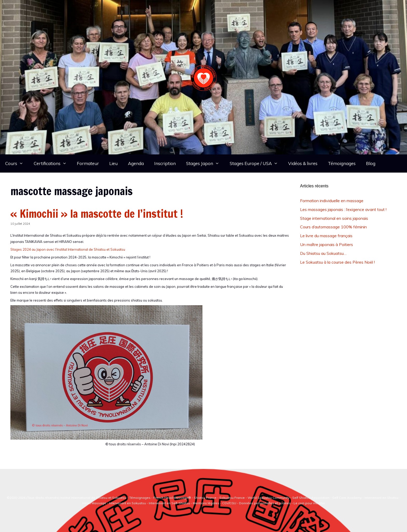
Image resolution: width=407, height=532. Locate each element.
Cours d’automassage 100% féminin (333, 227)
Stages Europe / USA (256, 163)
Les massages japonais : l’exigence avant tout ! (343, 209)
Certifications (53, 163)
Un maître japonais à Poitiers (327, 244)
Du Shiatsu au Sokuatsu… (323, 253)
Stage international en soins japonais (334, 218)
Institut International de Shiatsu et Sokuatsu (93, 498)
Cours (17, 163)
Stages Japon (205, 163)
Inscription (165, 163)
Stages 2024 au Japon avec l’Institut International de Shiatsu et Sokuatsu (68, 249)
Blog (371, 163)
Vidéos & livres (303, 163)
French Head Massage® (172, 498)
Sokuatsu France (232, 498)
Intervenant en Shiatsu (381, 498)
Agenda (136, 163)
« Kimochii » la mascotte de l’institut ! (97, 214)
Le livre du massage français (326, 236)
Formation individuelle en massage (332, 201)
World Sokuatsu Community (269, 498)
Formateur (88, 163)
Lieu (113, 163)
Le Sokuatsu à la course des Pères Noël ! (337, 262)
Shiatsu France (205, 498)
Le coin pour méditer (309, 503)
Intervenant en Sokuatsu (128, 503)
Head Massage (94, 503)
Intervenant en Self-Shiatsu (170, 503)
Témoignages (342, 163)
